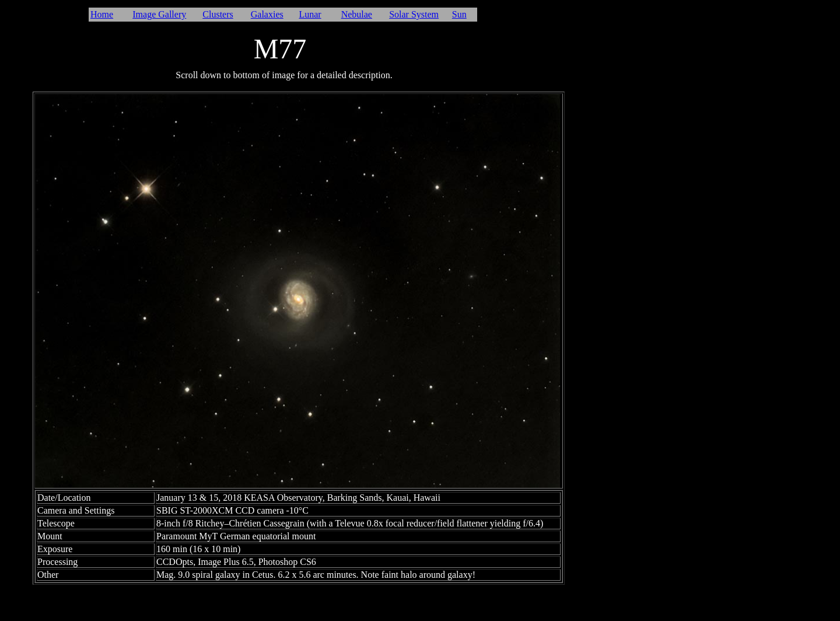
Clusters (218, 14)
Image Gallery (159, 14)
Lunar (310, 14)
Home (102, 14)
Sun (459, 14)
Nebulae (357, 14)
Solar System (414, 14)
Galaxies (267, 14)
